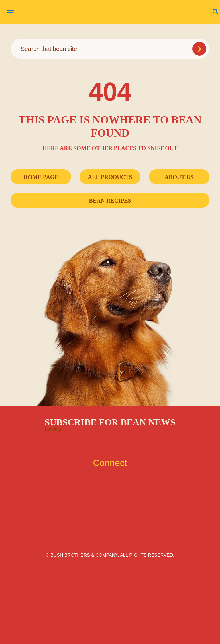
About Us (179, 177)
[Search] (110, 49)
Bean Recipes (110, 201)
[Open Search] (215, 12)
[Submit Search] (199, 49)
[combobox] (110, 49)
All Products (110, 177)
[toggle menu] (10, 12)
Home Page (41, 177)
